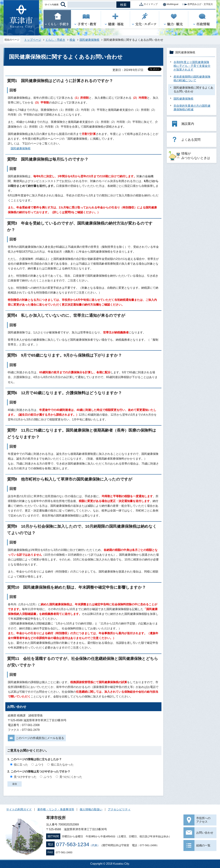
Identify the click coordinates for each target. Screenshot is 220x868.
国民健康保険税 (89, 40)
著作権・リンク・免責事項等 (56, 809)
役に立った (21, 765)
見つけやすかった (25, 777)
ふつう (39, 765)
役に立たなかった (62, 765)
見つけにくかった (71, 777)
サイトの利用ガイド (19, 809)
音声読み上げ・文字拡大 (197, 4)
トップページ (33, 40)
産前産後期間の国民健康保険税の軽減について (192, 79)
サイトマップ (148, 4)
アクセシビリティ (119, 809)
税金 (72, 40)
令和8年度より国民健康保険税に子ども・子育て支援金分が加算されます (192, 66)
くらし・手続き (55, 40)
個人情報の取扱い (91, 809)
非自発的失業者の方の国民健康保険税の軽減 (192, 108)
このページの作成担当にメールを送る (40, 738)
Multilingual (170, 4)
